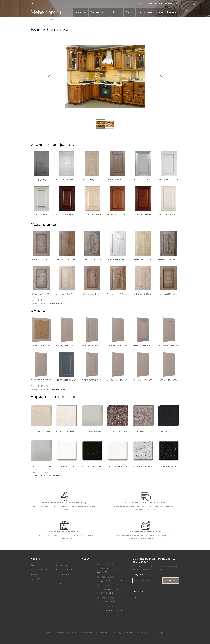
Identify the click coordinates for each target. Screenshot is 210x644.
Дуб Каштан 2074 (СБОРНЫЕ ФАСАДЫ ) (124, 294)
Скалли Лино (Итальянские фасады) (97, 180)
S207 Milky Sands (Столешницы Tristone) (73, 466)
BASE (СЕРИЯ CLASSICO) (41, 380)
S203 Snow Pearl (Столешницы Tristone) (124, 466)
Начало (34, 475)
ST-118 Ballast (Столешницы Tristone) (72, 432)
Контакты (172, 12)
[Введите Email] (148, 581)
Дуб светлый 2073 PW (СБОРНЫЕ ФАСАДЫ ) (49, 294)
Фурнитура (35, 579)
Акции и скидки (145, 12)
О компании (81, 12)
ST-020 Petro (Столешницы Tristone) (173, 432)
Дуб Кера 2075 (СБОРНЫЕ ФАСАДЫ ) (97, 294)
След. (57, 303)
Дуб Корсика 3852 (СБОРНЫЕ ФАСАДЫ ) (73, 294)
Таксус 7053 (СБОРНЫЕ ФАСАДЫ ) (71, 259)
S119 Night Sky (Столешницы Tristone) (174, 466)
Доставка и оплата (99, 12)
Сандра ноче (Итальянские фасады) (71, 214)
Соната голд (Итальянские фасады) (45, 214)
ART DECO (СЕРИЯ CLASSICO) (145, 346)
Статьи (160, 12)
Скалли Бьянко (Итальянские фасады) (72, 180)
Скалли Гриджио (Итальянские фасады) (47, 180)
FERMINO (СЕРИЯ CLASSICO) (119, 346)
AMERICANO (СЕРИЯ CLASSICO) (95, 346)
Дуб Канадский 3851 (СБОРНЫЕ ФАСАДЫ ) (151, 294)
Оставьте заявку (140, 566)
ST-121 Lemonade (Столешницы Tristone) (48, 432)
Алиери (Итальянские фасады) (171, 214)
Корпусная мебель (39, 570)
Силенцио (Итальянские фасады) (146, 180)
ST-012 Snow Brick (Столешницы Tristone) (48, 466)
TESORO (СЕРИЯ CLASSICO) (42, 346)
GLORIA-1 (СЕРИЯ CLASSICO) (119, 380)
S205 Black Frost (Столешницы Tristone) (98, 466)
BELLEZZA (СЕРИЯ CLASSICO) (170, 346)
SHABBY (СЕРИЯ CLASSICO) (68, 380)
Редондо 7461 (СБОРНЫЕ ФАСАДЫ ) (148, 259)
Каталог (116, 12)
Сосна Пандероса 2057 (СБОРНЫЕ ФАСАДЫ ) (101, 259)
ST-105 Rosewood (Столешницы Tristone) (150, 432)
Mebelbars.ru (46, 12)
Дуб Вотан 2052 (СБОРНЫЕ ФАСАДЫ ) (174, 294)
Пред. (41, 475)
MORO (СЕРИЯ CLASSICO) (169, 380)
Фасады (34, 574)
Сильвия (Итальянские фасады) (120, 214)
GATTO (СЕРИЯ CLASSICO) (67, 346)
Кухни (33, 565)
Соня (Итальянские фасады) (144, 214)
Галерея (130, 12)
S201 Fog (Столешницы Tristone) (146, 466)
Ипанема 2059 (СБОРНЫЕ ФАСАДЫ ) (173, 259)
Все (69, 303)
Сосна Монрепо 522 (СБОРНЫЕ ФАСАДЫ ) (125, 259)
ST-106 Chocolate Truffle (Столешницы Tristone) (126, 432)
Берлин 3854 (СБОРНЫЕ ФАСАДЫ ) (46, 259)
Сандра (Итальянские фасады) (94, 214)
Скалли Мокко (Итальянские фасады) (123, 180)
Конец (63, 303)
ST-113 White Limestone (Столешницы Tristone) (101, 432)
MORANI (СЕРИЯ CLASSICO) (144, 380)
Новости (60, 583)
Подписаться (171, 581)
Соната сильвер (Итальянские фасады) (174, 180)
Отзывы (60, 579)
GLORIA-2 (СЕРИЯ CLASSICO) (94, 380)
